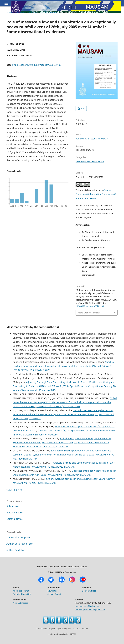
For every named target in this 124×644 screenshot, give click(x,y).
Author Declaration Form (20, 544)
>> (21, 490)
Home (9, 12)
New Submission (21, 603)
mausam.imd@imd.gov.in (87, 606)
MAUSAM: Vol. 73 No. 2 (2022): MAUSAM (54, 467)
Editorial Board (15, 513)
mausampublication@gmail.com (90, 609)
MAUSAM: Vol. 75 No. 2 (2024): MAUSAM (70, 475)
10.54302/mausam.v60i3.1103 (90, 306)
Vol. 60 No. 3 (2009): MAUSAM (43, 12)
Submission (13, 506)
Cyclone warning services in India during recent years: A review (81, 479)
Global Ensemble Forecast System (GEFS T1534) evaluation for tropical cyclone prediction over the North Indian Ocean (65, 402)
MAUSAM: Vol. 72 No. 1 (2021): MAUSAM (58, 406)
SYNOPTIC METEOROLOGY (90, 161)
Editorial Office (15, 519)
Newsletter (52, 591)
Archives (21, 12)
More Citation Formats (89, 313)
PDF (82, 108)
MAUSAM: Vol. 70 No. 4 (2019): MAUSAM (35, 483)
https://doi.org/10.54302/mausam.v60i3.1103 (37, 65)
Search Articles (89, 591)
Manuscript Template (18, 537)
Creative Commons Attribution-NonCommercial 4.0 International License (96, 194)
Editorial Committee (22, 594)
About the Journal (21, 591)
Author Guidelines (16, 550)
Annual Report (54, 594)
